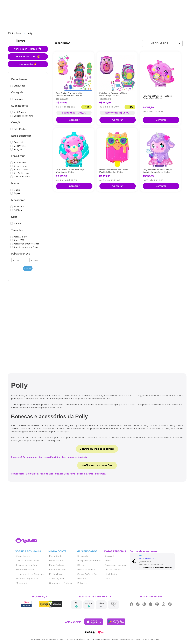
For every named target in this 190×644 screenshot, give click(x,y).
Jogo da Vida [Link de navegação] (47, 474)
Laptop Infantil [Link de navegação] (85, 474)
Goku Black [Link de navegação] (32, 474)
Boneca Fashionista (23, 116)
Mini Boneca (20, 112)
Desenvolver (20, 146)
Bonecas (18, 99)
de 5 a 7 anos (20, 166)
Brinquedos (19, 86)
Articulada (19, 207)
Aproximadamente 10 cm (27, 244)
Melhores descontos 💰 (28, 57)
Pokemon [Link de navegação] (100, 474)
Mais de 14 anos (22, 177)
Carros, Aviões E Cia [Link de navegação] (50, 457)
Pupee (17, 193)
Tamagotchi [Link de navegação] (17, 474)
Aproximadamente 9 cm (26, 247)
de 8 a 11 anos (21, 170)
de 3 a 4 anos (20, 163)
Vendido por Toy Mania (28, 49)
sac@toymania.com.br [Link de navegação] (148, 559)
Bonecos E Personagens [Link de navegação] (24, 457)
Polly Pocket (20, 129)
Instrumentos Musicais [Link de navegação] (75, 457)
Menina (17, 224)
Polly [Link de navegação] (30, 33)
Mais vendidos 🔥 (28, 64)
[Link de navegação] (14, 34)
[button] (28, 79)
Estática (18, 210)
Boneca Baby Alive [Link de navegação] (65, 474)
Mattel (17, 190)
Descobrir (18, 142)
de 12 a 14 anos (21, 173)
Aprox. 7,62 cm (21, 240)
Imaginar (18, 149)
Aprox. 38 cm (20, 237)
